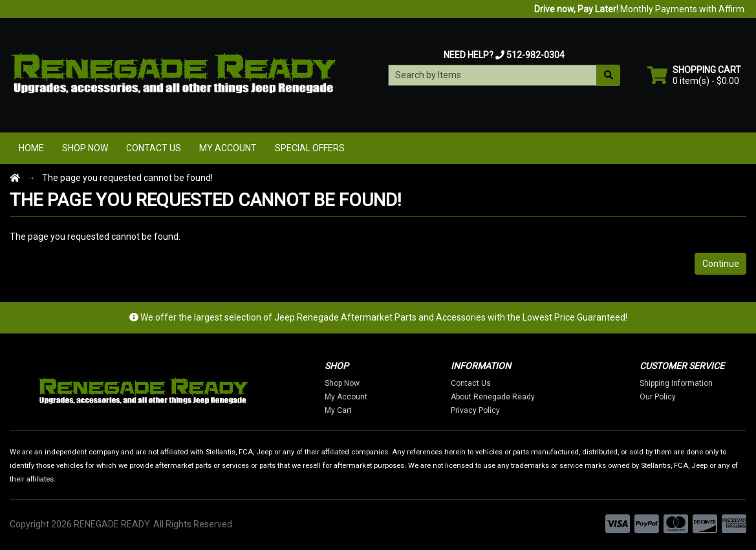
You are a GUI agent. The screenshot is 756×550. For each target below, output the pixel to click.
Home (31, 148)
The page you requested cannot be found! (127, 178)
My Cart (338, 410)
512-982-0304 (535, 55)
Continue (721, 264)
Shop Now (85, 148)
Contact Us (154, 148)
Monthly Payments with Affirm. (640, 9)
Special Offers (310, 148)
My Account (228, 148)
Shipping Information (676, 383)
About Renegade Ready (493, 397)
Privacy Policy (475, 410)
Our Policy (658, 397)
